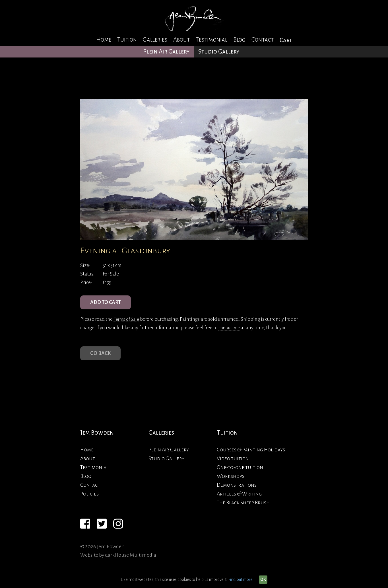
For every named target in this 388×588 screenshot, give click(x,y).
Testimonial (211, 40)
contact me (230, 331)
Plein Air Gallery (166, 52)
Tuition (127, 40)
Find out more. (241, 579)
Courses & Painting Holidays (251, 456)
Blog (239, 40)
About (181, 40)
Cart (286, 40)
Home (104, 40)
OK (263, 579)
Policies (89, 500)
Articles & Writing (239, 500)
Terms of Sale (127, 322)
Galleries (155, 40)
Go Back (102, 358)
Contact (263, 40)
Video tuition (233, 464)
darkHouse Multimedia (131, 561)
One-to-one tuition (240, 473)
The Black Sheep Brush (243, 509)
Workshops (231, 482)
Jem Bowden (97, 439)
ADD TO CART (109, 304)
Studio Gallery (219, 52)
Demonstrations (237, 491)
